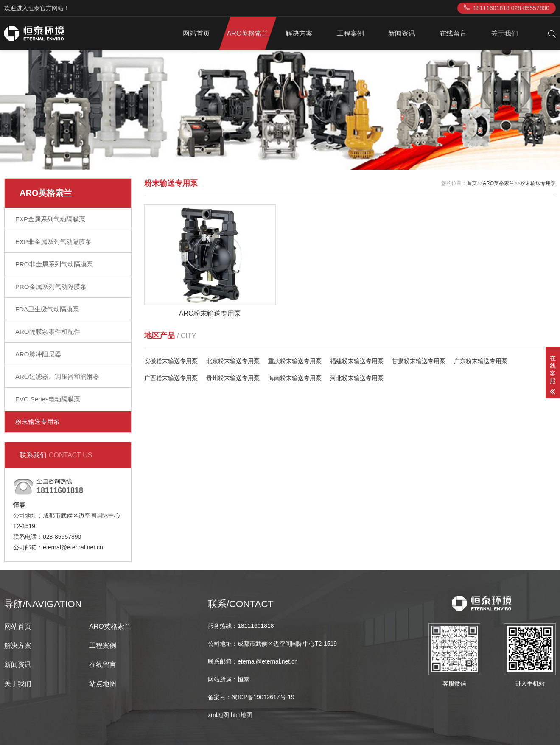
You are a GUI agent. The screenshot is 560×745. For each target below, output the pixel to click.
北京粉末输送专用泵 (233, 361)
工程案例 (350, 33)
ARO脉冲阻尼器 (38, 354)
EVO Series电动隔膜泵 (48, 399)
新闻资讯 (402, 33)
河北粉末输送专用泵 (357, 378)
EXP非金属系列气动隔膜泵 (53, 242)
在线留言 (453, 33)
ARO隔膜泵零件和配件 (48, 332)
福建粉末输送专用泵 (357, 361)
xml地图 (218, 715)
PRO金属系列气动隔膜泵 (51, 287)
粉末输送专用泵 (38, 422)
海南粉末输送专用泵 (295, 378)
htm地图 (242, 715)
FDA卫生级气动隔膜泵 (47, 309)
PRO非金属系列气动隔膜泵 (54, 264)
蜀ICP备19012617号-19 (263, 697)
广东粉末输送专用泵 (481, 361)
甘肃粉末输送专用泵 (419, 361)
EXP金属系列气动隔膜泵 (50, 219)
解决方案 (299, 33)
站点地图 (103, 684)
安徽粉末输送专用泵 (171, 361)
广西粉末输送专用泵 (171, 378)
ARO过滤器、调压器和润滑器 (57, 377)
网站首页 (196, 33)
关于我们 (504, 33)
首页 (472, 183)
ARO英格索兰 (248, 33)
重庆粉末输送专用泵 (295, 361)
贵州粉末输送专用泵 (233, 378)
